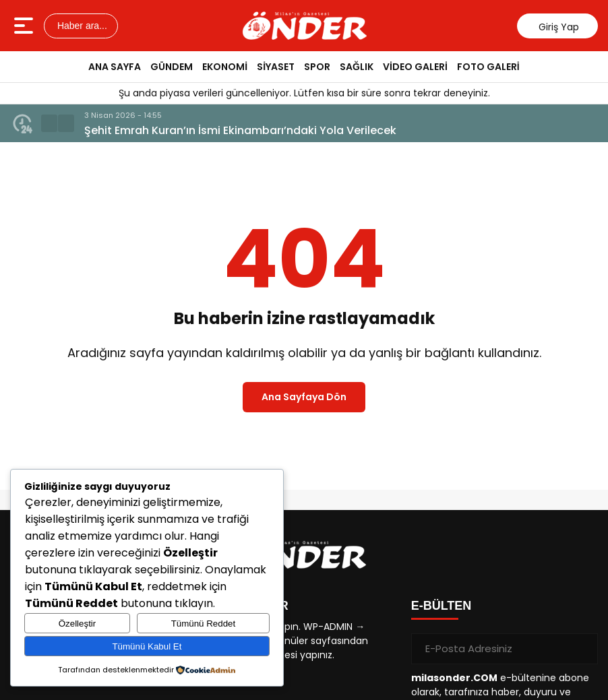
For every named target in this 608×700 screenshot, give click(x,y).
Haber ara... (81, 26)
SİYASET (276, 67)
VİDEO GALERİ (415, 67)
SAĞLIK (357, 67)
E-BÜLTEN (442, 606)
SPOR (317, 67)
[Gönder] (582, 649)
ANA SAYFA (115, 67)
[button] (49, 123)
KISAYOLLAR (249, 606)
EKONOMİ (225, 67)
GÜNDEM (172, 67)
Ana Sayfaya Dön (304, 397)
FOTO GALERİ (488, 67)
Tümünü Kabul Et (147, 646)
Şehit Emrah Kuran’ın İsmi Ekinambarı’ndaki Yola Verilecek (240, 130)
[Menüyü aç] (25, 26)
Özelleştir (78, 624)
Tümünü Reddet (204, 624)
